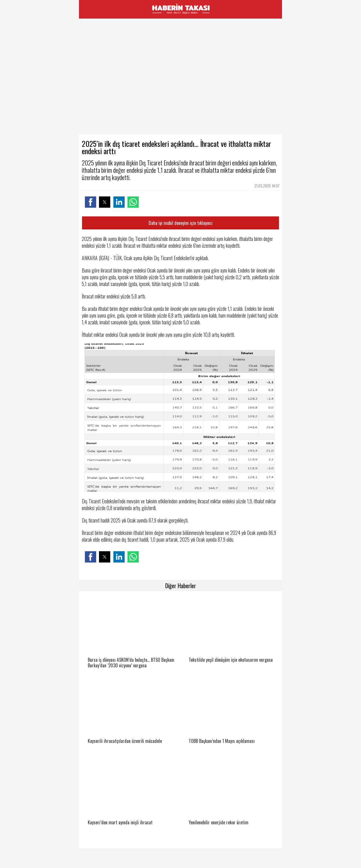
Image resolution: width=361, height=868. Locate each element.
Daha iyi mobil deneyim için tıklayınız (181, 223)
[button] (91, 202)
